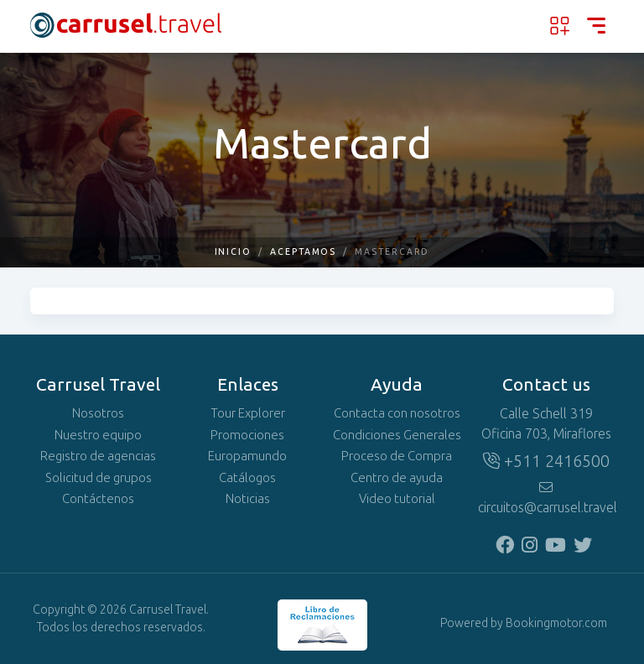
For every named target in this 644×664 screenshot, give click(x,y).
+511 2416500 (546, 461)
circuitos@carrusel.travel (546, 498)
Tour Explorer (248, 413)
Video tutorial (397, 499)
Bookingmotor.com (556, 623)
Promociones (247, 435)
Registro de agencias (98, 456)
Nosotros (98, 413)
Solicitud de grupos (99, 478)
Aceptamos (303, 252)
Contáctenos (98, 499)
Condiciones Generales (397, 435)
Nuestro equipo (98, 435)
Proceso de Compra (397, 456)
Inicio (234, 252)
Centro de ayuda (397, 478)
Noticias (248, 499)
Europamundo (247, 456)
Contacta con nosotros (397, 413)
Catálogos (247, 478)
